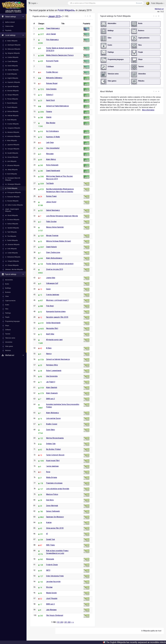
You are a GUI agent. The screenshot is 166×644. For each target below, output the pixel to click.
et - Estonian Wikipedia (12, 91)
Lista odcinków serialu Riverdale (58, 489)
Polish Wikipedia (155, 3)
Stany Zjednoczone (53, 252)
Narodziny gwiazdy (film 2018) (57, 317)
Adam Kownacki (52, 393)
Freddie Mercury (52, 72)
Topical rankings (13, 274)
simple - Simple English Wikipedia (12, 210)
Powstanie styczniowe (54, 483)
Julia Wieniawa (51, 610)
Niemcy (49, 354)
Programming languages (12, 321)
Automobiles (9, 280)
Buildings (8, 288)
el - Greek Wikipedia (11, 74)
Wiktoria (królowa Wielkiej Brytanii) (59, 241)
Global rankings (13, 17)
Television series (10, 338)
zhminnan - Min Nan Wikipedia (14, 269)
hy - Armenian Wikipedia (12, 132)
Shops (7, 326)
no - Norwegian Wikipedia (13, 184)
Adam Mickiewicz (53, 413)
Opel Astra (50, 500)
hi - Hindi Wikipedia (11, 120)
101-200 (60, 622)
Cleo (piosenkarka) (53, 148)
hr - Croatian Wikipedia (12, 124)
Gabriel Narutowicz (53, 210)
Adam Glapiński (52, 387)
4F (47, 534)
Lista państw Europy (53, 418)
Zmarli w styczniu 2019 (55, 269)
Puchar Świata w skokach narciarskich (60, 264)
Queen (48, 289)
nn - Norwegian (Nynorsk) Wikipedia (13, 179)
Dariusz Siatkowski (53, 511)
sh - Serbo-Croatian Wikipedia (14, 205)
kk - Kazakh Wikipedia (12, 153)
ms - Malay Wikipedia (11, 170)
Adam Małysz (51, 159)
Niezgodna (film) (52, 328)
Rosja (48, 472)
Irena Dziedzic (51, 89)
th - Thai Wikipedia (11, 236)
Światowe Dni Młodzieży (55, 517)
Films (7, 309)
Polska (49, 66)
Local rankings (13, 35)
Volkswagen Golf (52, 283)
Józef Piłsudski (52, 598)
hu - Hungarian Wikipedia (13, 128)
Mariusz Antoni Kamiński (55, 227)
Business (8, 292)
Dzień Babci (50, 430)
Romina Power (51, 196)
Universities (9, 342)
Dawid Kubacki (51, 247)
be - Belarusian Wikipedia (13, 49)
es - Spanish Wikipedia (12, 86)
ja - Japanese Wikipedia (12, 145)
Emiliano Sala (51, 444)
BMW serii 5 (50, 604)
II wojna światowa (53, 295)
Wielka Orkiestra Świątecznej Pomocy (60, 55)
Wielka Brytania (52, 477)
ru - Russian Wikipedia (12, 201)
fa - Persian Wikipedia (12, 99)
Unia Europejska (52, 376)
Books (7, 284)
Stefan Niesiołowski (53, 323)
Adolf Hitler (50, 334)
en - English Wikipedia (12, 78)
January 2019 (55, 16)
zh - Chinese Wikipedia (12, 265)
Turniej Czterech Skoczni (55, 455)
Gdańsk (49, 117)
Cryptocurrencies (10, 301)
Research (139, 3)
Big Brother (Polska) (53, 449)
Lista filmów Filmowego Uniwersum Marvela (62, 216)
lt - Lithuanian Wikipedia (12, 165)
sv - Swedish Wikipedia (12, 228)
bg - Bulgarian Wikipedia (12, 53)
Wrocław (49, 587)
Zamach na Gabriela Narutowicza (58, 359)
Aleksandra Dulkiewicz (54, 78)
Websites (8, 350)
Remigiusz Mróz (52, 365)
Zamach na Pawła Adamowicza (57, 106)
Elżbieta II (50, 95)
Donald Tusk (50, 539)
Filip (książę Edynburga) (55, 615)
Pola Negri (50, 306)
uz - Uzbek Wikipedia (11, 253)
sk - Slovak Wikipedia (12, 215)
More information (148, 110)
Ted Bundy (50, 183)
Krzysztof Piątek (52, 61)
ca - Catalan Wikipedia (12, 57)
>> (73, 622)
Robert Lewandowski (54, 371)
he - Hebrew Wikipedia (12, 116)
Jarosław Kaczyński (53, 582)
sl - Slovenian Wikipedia (12, 220)
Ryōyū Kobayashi (52, 165)
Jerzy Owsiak (51, 34)
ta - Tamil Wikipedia (11, 232)
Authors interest (10, 22)
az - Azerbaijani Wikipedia (13, 45)
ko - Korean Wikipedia (12, 157)
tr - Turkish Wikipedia (11, 240)
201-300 (67, 622)
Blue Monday (51, 123)
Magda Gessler (51, 593)
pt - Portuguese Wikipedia (13, 192)
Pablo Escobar (51, 222)
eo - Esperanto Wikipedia (13, 82)
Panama (49, 112)
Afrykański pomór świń (54, 340)
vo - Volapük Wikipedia (12, 261)
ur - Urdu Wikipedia (11, 249)
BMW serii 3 (50, 399)
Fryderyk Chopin (52, 565)
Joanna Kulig (51, 278)
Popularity (8, 30)
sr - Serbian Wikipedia (12, 224)
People (7, 317)
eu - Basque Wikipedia (12, 95)
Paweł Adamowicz (53, 28)
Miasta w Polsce (52, 494)
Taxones (8, 334)
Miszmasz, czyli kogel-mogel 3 (57, 300)
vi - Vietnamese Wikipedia (13, 257)
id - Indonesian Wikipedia (13, 136)
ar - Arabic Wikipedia (11, 41)
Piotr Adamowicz (52, 40)
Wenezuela (50, 559)
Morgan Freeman (52, 236)
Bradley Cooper (52, 424)
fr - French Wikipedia (11, 107)
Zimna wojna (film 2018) (55, 528)
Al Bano (49, 348)
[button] (85, 16)
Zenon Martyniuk (52, 506)
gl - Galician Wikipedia (12, 111)
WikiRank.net (13, 355)
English (33, 3)
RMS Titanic (50, 545)
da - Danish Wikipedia (12, 66)
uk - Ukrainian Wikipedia (12, 244)
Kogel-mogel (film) (53, 461)
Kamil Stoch (50, 100)
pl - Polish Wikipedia (11, 188)
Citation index (9, 26)
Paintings (8, 313)
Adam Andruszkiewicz (54, 258)
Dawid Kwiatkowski (53, 171)
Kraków (49, 522)
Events (7, 305)
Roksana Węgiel (52, 83)
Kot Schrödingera (52, 131)
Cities (7, 296)
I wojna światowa (52, 466)
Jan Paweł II (51, 382)
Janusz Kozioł (51, 202)
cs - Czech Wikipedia (11, 61)
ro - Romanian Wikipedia (12, 197)
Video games (9, 346)
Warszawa (50, 154)
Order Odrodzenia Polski (55, 576)
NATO (48, 570)
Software (8, 330)
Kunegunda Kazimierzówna (56, 311)
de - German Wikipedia (12, 70)
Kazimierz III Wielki (53, 137)
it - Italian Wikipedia (11, 140)
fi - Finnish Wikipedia (11, 103)
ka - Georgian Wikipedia (12, 149)
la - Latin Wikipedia (11, 161)
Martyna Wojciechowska (55, 438)
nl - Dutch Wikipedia (11, 174)
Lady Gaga (50, 142)
